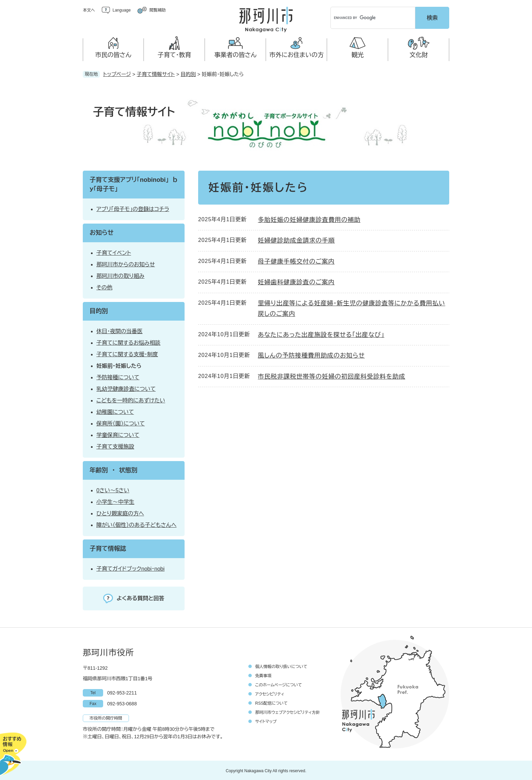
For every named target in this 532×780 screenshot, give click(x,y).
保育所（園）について (121, 423)
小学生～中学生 (115, 501)
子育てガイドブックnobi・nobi (130, 568)
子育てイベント (114, 252)
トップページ (117, 73)
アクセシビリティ (270, 693)
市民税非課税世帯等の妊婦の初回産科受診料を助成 (331, 376)
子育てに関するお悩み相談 (128, 342)
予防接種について (118, 376)
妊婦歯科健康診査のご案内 (296, 281)
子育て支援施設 (115, 446)
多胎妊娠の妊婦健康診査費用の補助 (309, 219)
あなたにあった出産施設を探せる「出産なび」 (321, 334)
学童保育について (118, 434)
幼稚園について (115, 411)
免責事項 (263, 675)
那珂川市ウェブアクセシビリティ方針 (288, 711)
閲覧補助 (157, 10)
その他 (104, 287)
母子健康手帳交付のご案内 (296, 261)
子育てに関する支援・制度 (127, 353)
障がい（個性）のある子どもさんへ (136, 524)
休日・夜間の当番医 (119, 330)
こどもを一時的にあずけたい (131, 399)
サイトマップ (266, 721)
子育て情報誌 (108, 548)
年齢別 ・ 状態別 (113, 469)
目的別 (188, 73)
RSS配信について (271, 702)
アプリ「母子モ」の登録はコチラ (133, 208)
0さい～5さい (113, 489)
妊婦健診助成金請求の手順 (296, 240)
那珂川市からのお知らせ (126, 263)
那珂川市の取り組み (120, 275)
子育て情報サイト (156, 73)
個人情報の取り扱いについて (281, 666)
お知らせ (102, 232)
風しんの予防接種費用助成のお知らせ (311, 355)
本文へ (89, 10)
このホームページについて (279, 684)
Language (122, 10)
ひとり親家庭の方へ (120, 512)
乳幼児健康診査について (126, 388)
